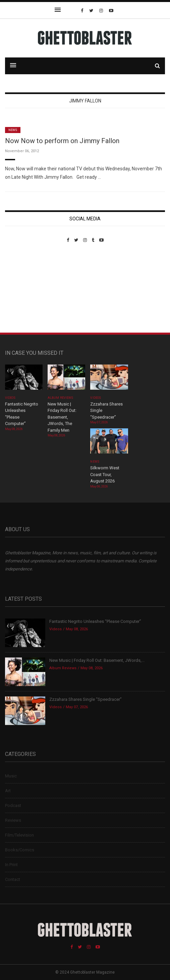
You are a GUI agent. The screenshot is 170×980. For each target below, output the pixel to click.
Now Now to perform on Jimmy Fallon (62, 141)
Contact (13, 879)
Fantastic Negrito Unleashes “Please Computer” (96, 621)
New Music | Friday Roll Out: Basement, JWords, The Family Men (62, 417)
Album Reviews (60, 398)
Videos (10, 398)
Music (11, 776)
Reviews (13, 820)
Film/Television (19, 835)
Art (8, 791)
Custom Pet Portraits (25, 289)
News (13, 130)
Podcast (13, 805)
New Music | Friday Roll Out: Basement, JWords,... (97, 660)
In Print (11, 865)
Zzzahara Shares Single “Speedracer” (86, 699)
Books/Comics (20, 850)
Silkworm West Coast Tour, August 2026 (105, 474)
